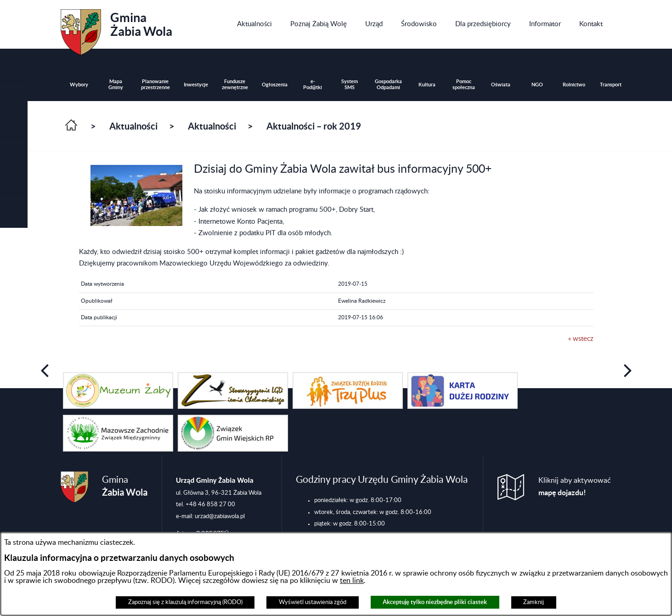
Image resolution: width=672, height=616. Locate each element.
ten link (352, 581)
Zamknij (534, 602)
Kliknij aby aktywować (575, 487)
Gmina (116, 29)
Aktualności (133, 126)
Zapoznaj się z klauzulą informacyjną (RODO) (185, 602)
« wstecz (581, 339)
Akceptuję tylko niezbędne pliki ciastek (435, 602)
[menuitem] (254, 24)
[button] (14, 130)
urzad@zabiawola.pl (220, 516)
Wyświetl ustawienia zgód (313, 602)
